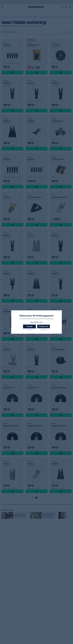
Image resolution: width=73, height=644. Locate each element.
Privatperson (44, 326)
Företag (29, 326)
